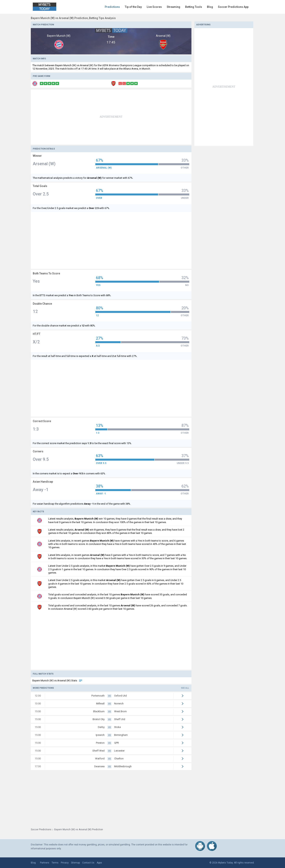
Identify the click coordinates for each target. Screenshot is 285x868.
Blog (210, 7)
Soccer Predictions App (233, 7)
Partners (45, 863)
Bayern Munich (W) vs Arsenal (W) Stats (57, 681)
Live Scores (154, 7)
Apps (99, 863)
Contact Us (88, 863)
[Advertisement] (111, 117)
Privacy (65, 863)
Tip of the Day (133, 7)
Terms (55, 863)
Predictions (112, 7)
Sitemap (75, 863)
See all (185, 688)
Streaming (173, 7)
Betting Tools (194, 7)
